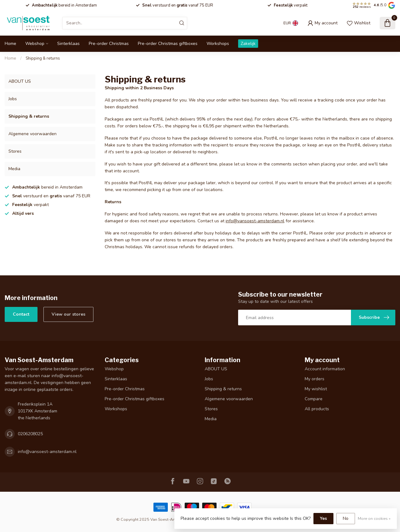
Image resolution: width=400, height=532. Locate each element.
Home (10, 44)
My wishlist (316, 389)
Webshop (35, 44)
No (346, 518)
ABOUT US (20, 81)
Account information (325, 369)
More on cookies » (374, 518)
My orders (315, 379)
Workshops (218, 44)
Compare (314, 399)
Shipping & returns (43, 58)
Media (14, 169)
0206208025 (30, 434)
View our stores (68, 314)
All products (317, 409)
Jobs (13, 99)
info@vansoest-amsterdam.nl (255, 221)
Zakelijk (248, 44)
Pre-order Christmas (109, 44)
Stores (15, 151)
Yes (323, 518)
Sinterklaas (68, 44)
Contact (21, 314)
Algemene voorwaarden (32, 134)
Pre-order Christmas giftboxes (168, 44)
